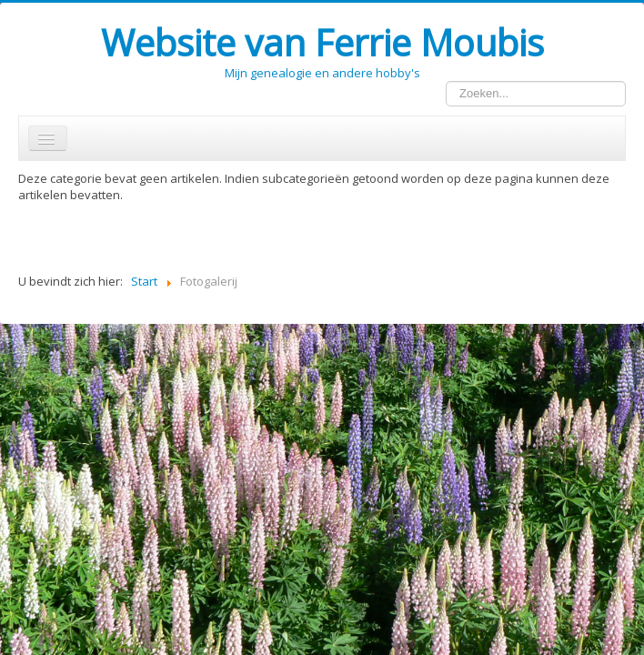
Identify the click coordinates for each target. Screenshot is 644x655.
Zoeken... (446, 81)
